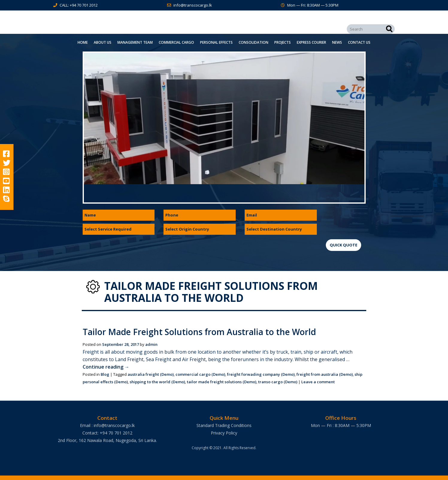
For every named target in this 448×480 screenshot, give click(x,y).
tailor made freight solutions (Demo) (222, 382)
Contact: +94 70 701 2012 (107, 433)
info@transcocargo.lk (193, 5)
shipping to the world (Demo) (157, 382)
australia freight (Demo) (151, 374)
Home (83, 42)
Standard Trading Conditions (224, 425)
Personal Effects (216, 42)
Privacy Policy (224, 433)
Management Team (135, 42)
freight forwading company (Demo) (261, 374)
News (337, 42)
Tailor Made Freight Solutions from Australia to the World (199, 332)
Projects (283, 42)
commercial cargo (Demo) (200, 374)
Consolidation (253, 42)
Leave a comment (318, 382)
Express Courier (311, 42)
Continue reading (106, 367)
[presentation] (371, 221)
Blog (105, 374)
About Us (103, 42)
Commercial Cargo (176, 42)
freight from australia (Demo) (325, 374)
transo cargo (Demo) (278, 382)
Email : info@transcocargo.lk (107, 425)
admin (151, 344)
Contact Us (359, 42)
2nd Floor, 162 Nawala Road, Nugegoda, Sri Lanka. (107, 440)
